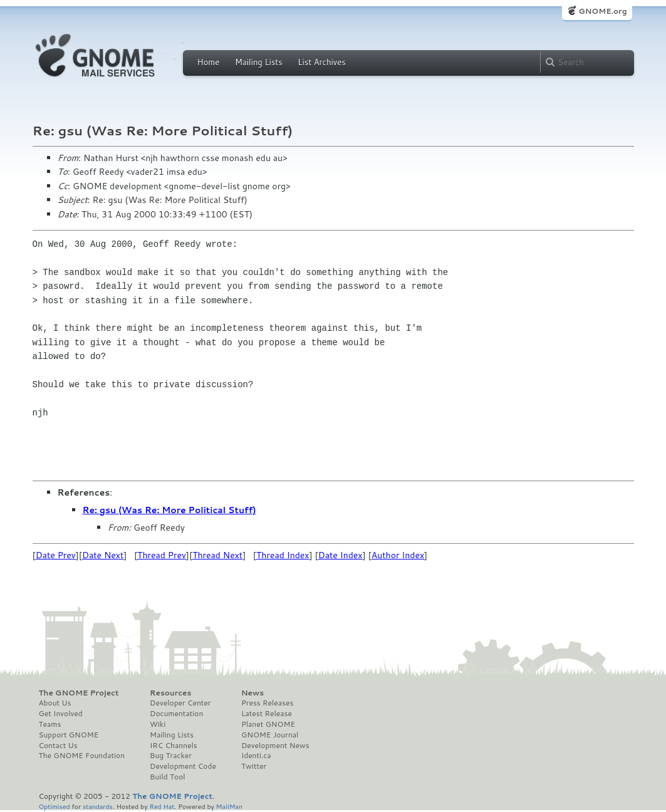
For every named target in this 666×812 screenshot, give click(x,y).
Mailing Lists (259, 62)
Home (209, 62)
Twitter (254, 766)
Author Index (398, 555)
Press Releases (267, 703)
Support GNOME (69, 735)
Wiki (158, 724)
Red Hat (162, 806)
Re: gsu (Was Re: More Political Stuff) (169, 510)
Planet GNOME (268, 724)
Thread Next (217, 555)
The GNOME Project (79, 693)
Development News (275, 746)
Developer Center (180, 703)
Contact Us (58, 746)
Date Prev (56, 555)
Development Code (183, 766)
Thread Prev (162, 555)
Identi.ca (256, 756)
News (252, 693)
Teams (50, 724)
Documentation (176, 714)
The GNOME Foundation (82, 756)
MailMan (229, 806)
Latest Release (267, 714)
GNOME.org (602, 11)
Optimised (55, 806)
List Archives (321, 62)
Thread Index (283, 555)
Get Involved (61, 714)
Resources (170, 693)
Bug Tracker (171, 756)
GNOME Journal (270, 735)
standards (98, 806)
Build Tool (167, 777)
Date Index (341, 555)
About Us (55, 703)
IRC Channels (174, 746)
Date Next (103, 555)
